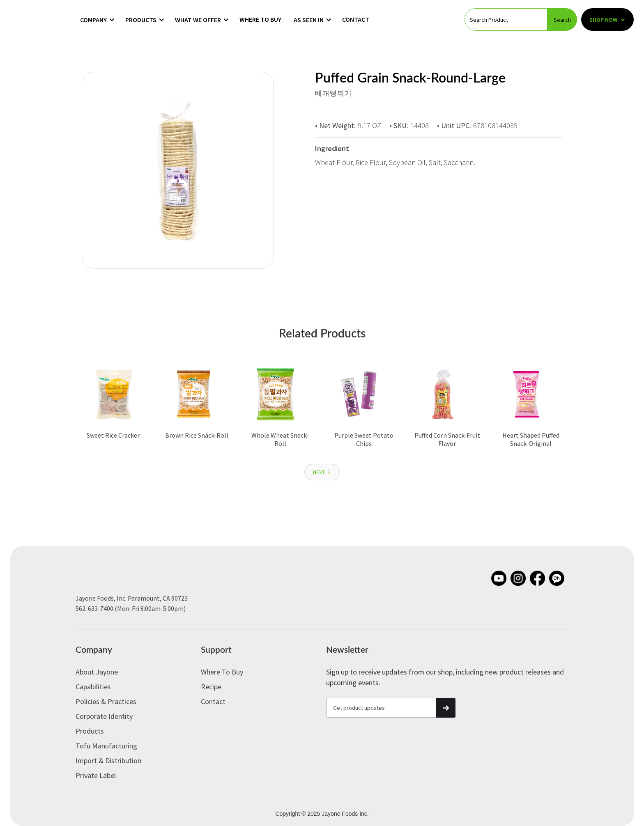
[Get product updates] (381, 708)
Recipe (211, 687)
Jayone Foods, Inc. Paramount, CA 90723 (132, 598)
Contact (356, 19)
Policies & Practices (106, 701)
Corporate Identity (104, 716)
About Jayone (97, 672)
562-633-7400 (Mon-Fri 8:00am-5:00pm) (131, 608)
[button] (98, 20)
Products (90, 731)
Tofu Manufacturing (106, 746)
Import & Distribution (108, 761)
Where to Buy (260, 19)
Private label (96, 775)
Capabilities (93, 687)
